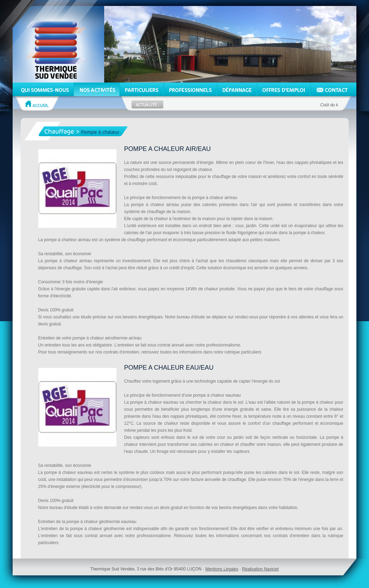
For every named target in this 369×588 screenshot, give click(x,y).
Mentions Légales (222, 569)
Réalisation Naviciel (260, 569)
